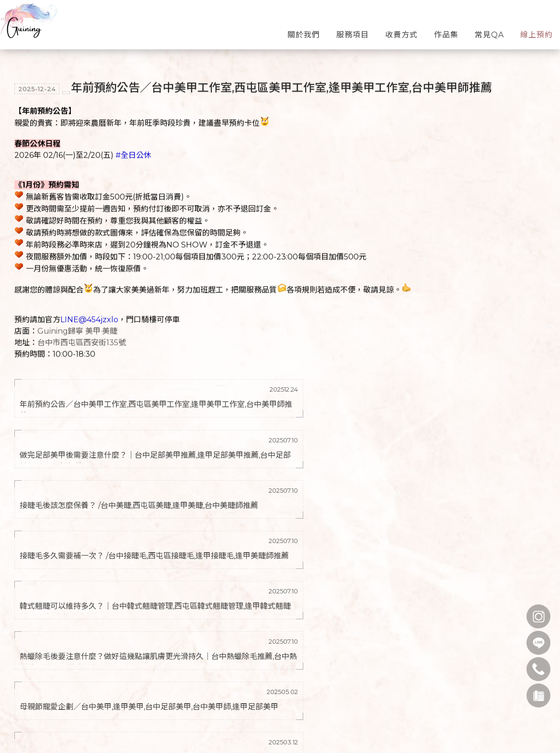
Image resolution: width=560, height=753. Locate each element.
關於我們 (304, 30)
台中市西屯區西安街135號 (82, 342)
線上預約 (537, 30)
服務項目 (353, 30)
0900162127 (68, 738)
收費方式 (401, 30)
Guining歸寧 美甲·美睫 (77, 330)
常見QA (489, 30)
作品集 (446, 30)
